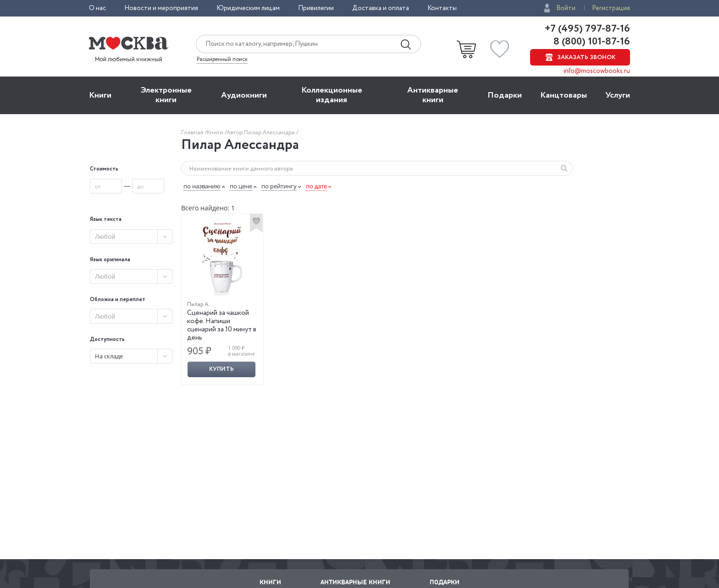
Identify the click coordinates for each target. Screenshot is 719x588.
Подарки (505, 95)
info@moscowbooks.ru (597, 71)
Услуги (618, 95)
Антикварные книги (433, 95)
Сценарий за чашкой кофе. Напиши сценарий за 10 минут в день (222, 325)
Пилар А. (198, 305)
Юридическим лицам (248, 8)
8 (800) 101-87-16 (591, 42)
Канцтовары (564, 95)
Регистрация (611, 8)
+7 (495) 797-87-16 (587, 29)
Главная (193, 132)
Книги (100, 95)
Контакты (442, 8)
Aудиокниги (244, 95)
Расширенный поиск (222, 60)
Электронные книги (166, 95)
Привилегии (316, 8)
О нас (97, 8)
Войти (566, 8)
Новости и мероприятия (161, 8)
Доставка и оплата (381, 8)
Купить (221, 369)
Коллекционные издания (332, 95)
